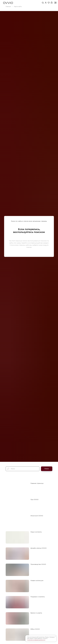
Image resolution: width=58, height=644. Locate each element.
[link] (46, 3)
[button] (43, 3)
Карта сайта (18, 7)
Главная (8, 7)
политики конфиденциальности (36, 640)
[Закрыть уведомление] (55, 636)
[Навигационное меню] (55, 3)
